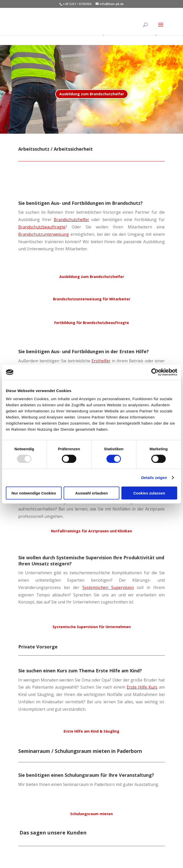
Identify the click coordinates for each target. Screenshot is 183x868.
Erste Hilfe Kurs (142, 687)
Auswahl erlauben (92, 493)
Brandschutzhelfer (71, 220)
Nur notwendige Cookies (34, 493)
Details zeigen (154, 478)
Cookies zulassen (149, 493)
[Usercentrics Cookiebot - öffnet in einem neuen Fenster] (155, 372)
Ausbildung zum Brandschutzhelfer (92, 94)
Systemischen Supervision (108, 587)
